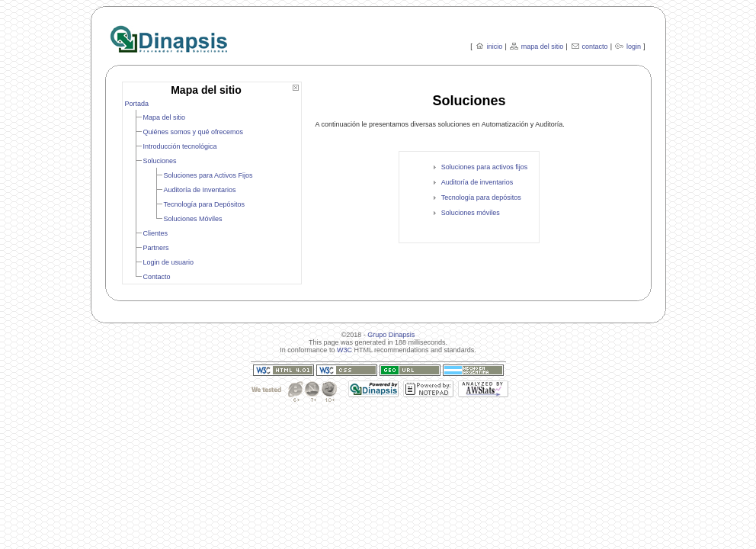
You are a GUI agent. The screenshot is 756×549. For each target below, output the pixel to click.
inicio (495, 47)
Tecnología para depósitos (481, 197)
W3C (344, 350)
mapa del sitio (543, 47)
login (634, 47)
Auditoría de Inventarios (200, 190)
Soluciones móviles (471, 213)
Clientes (156, 233)
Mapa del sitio (165, 117)
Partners (156, 248)
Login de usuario (169, 262)
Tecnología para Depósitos (205, 204)
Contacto (157, 277)
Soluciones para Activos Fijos (208, 175)
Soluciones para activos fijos (485, 167)
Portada (137, 104)
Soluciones (160, 161)
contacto (595, 47)
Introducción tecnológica (180, 146)
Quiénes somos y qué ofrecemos (194, 132)
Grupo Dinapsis (391, 335)
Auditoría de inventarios (477, 182)
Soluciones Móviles (193, 219)
